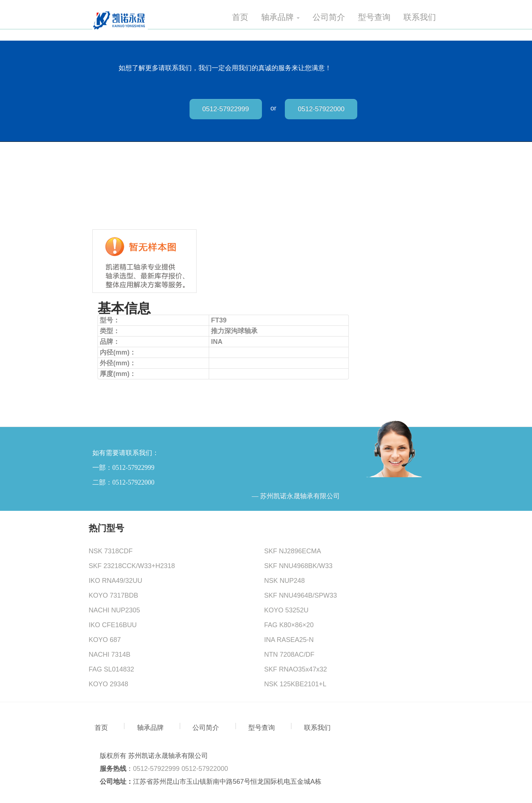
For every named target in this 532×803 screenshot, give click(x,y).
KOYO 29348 (108, 684)
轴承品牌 (280, 17)
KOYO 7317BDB (113, 595)
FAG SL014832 (111, 669)
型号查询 (374, 17)
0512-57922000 (321, 109)
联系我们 (420, 17)
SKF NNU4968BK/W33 (298, 566)
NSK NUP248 (284, 581)
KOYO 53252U (286, 610)
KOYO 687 (105, 640)
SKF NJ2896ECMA (293, 551)
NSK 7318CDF (111, 551)
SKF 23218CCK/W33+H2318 (132, 566)
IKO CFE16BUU (113, 625)
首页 (240, 17)
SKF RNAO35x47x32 (296, 669)
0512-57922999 (226, 109)
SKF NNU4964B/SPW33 (301, 595)
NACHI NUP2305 (114, 610)
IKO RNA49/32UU (115, 581)
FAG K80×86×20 (289, 625)
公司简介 (329, 17)
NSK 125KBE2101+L (295, 684)
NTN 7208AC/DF (289, 655)
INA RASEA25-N (289, 640)
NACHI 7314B (110, 655)
